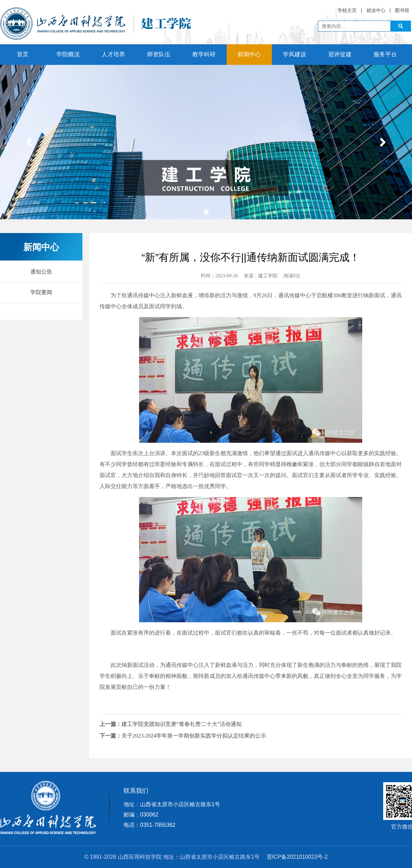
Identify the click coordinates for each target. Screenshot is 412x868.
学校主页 (347, 10)
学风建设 (295, 54)
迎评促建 (340, 54)
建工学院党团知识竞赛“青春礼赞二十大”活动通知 (182, 724)
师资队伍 (159, 54)
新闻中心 (249, 54)
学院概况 (68, 54)
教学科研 (204, 54)
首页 (23, 54)
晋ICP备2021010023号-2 (297, 857)
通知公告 (41, 272)
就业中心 (376, 10)
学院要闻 (41, 292)
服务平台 (385, 54)
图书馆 (402, 10)
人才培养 (113, 54)
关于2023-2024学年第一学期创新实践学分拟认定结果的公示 (194, 736)
